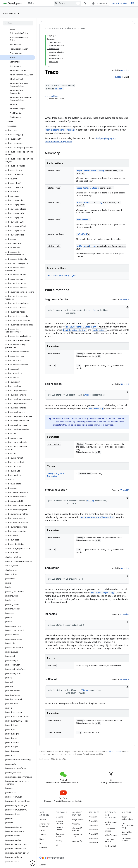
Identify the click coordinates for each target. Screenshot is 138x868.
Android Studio (120, 3)
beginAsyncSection (87, 171)
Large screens (78, 820)
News (42, 839)
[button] (18, 122)
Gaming (59, 817)
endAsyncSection (85, 202)
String (101, 171)
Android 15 (93, 825)
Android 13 (93, 834)
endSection (83, 220)
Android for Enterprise (44, 825)
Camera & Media (60, 835)
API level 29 (125, 300)
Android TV (77, 841)
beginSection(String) (75, 330)
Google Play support (127, 833)
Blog (41, 843)
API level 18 (125, 70)
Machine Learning (60, 822)
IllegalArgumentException (56, 475)
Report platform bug (127, 818)
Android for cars (77, 836)
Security (43, 830)
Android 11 (93, 843)
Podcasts (43, 848)
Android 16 (94, 821)
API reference (11, 13)
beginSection (84, 188)
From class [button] (63, 276)
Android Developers (53, 28)
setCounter (82, 246)
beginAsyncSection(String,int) (98, 517)
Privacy (59, 841)
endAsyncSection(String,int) (82, 327)
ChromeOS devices (77, 829)
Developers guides (110, 830)
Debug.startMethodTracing (60, 130)
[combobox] (67, 3)
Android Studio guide (112, 823)
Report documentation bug (128, 825)
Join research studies (127, 839)
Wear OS (76, 824)
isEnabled (82, 234)
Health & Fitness (59, 829)
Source (43, 835)
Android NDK (111, 846)
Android (43, 820)
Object (59, 89)
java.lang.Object (52, 96)
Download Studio (109, 841)
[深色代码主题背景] (127, 307)
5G (57, 845)
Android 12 (93, 838)
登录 (133, 3)
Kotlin (118, 77)
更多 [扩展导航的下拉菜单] (30, 3)
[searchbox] (18, 23)
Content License (114, 752)
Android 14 (94, 830)
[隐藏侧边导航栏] (32, 863)
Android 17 (93, 817)
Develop (67, 28)
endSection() (100, 330)
